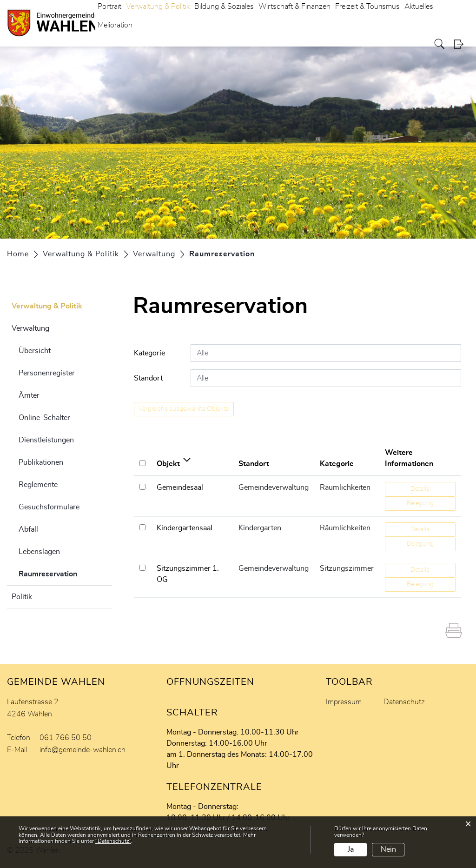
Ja (351, 849)
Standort (148, 378)
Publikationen (41, 462)
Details (420, 489)
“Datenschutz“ (113, 841)
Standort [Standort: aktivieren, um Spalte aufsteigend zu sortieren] (254, 464)
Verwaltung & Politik (47, 306)
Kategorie (149, 353)
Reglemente (38, 485)
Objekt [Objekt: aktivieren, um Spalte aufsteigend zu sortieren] (168, 464)
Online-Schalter (44, 418)
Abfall (28, 529)
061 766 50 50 (66, 738)
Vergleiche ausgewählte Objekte (184, 409)
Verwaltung (30, 328)
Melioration (115, 25)
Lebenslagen (39, 552)
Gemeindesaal (180, 487)
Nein (388, 849)
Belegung (420, 503)
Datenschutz (404, 702)
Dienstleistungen (46, 440)
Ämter (29, 395)
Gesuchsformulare (49, 507)
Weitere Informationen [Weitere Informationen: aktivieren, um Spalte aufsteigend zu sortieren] (409, 458)
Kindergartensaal (185, 528)
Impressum (344, 702)
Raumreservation (65, 573)
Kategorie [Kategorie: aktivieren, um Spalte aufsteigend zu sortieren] (337, 464)
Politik (22, 597)
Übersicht (35, 351)
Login (462, 44)
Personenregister (47, 373)
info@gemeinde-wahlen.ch (83, 750)
